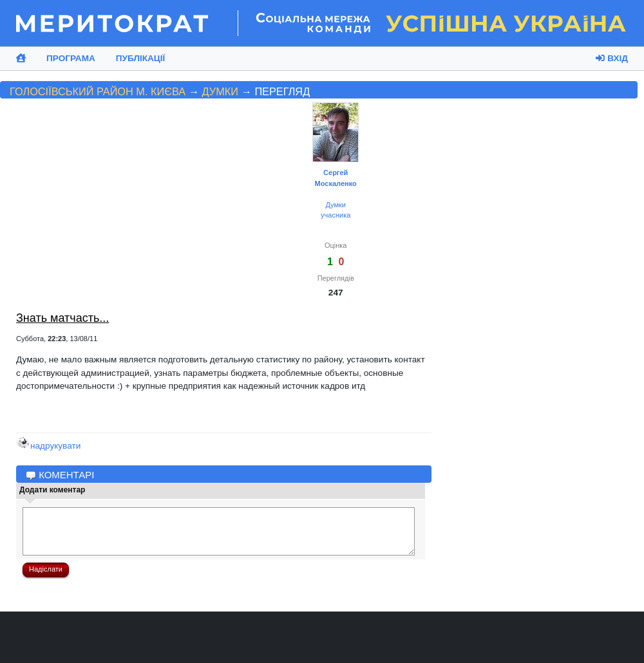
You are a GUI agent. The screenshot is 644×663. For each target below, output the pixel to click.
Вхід (612, 58)
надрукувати (48, 446)
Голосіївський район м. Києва (98, 91)
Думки (220, 91)
